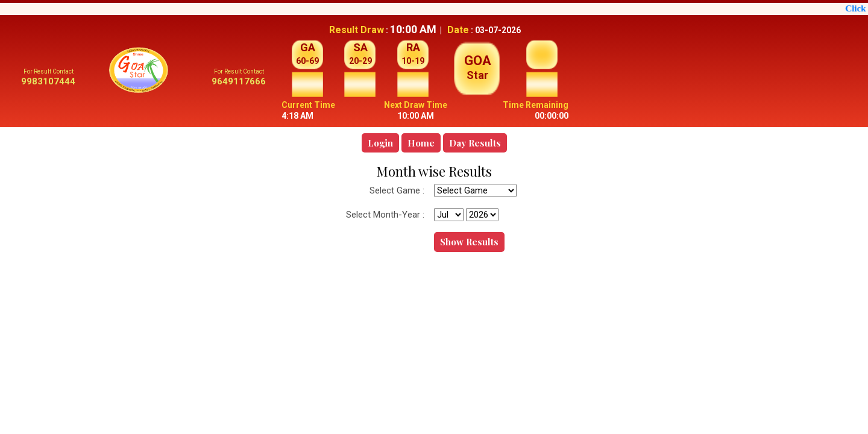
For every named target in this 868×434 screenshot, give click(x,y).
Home (421, 143)
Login (380, 143)
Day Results (475, 143)
